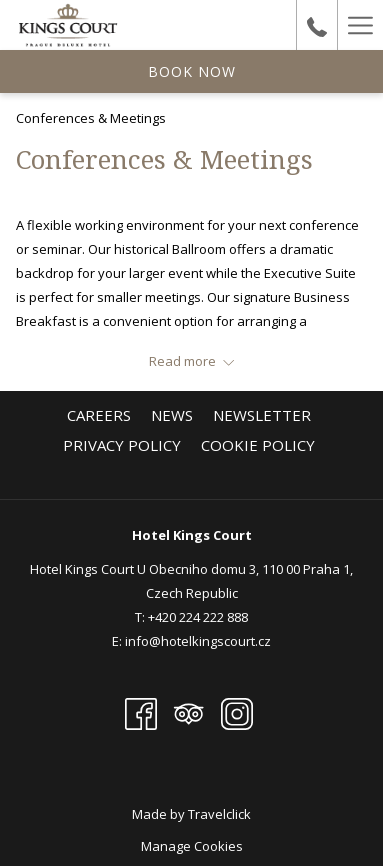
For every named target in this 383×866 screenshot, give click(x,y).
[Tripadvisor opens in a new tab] (189, 712)
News (172, 415)
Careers (99, 415)
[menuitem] (99, 415)
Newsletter (262, 415)
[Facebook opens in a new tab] (141, 712)
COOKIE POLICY (258, 445)
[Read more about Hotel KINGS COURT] (191, 361)
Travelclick (219, 814)
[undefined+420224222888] (317, 24)
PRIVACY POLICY (122, 445)
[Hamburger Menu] (360, 25)
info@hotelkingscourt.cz (198, 641)
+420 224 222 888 (198, 617)
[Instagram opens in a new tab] (237, 712)
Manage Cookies (192, 846)
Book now (192, 71)
